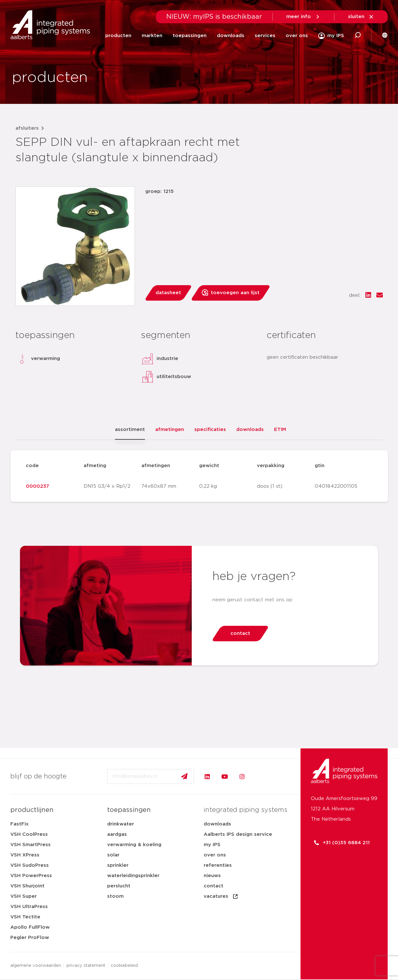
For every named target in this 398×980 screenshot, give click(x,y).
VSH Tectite (25, 917)
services (265, 36)
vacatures (221, 896)
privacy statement (86, 966)
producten (118, 36)
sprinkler (118, 865)
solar (113, 855)
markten (152, 36)
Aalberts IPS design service (238, 834)
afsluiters (27, 128)
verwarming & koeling (134, 845)
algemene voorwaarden (36, 966)
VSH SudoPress (30, 865)
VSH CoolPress (29, 834)
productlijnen (32, 810)
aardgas (117, 834)
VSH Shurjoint (27, 886)
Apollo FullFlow (30, 927)
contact (214, 886)
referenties (218, 865)
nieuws (212, 876)
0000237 (37, 486)
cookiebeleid (124, 966)
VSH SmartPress (31, 845)
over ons (297, 36)
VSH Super (24, 896)
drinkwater (121, 824)
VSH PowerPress (31, 876)
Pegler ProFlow (30, 938)
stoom (115, 896)
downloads (231, 36)
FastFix (20, 824)
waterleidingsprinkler (133, 876)
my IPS (212, 845)
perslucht (119, 886)
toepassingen (190, 36)
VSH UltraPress (29, 907)
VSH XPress (25, 855)
